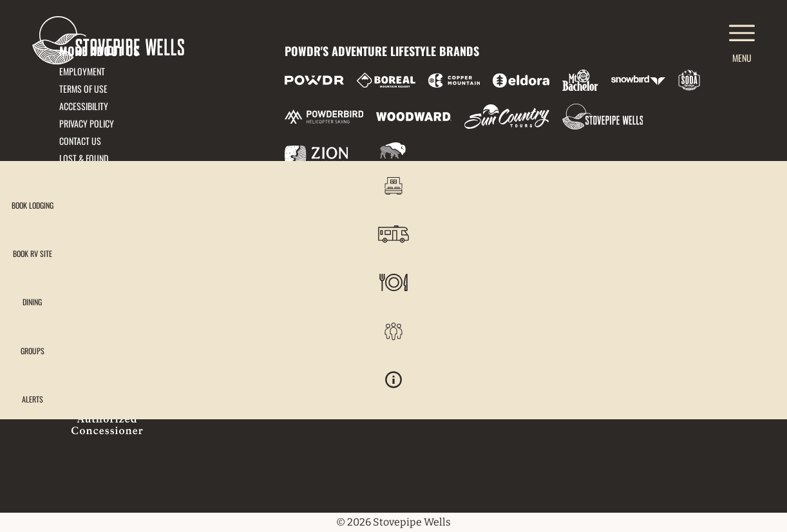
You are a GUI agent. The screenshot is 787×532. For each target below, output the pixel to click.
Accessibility (84, 106)
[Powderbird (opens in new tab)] (324, 117)
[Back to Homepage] (156, 386)
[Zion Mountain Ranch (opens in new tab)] (390, 155)
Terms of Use (83, 89)
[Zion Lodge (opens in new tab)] (317, 155)
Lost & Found (84, 158)
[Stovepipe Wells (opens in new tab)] (603, 117)
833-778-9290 (85, 271)
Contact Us (80, 141)
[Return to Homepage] (108, 40)
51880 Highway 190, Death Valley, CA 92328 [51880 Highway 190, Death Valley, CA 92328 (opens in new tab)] (145, 255)
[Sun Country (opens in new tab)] (507, 117)
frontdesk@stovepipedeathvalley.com (137, 239)
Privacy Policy (87, 123)
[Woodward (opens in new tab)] (414, 117)
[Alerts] (755, 410)
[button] (755, 196)
